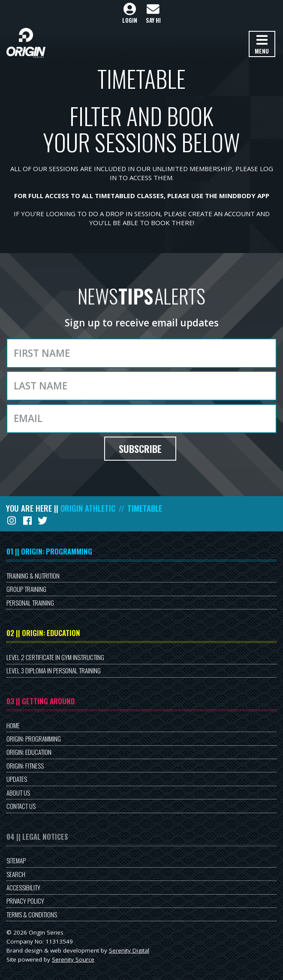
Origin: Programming (34, 739)
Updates (17, 779)
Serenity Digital (129, 950)
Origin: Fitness (25, 766)
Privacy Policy (25, 901)
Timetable (145, 508)
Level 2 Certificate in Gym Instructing (55, 657)
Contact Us (21, 806)
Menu (262, 45)
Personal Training (30, 603)
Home (13, 725)
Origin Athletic (88, 508)
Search (16, 874)
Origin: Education (29, 752)
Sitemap (16, 860)
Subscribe (140, 449)
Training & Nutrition (33, 576)
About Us (18, 793)
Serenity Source (73, 959)
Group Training (26, 589)
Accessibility (23, 887)
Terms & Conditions (32, 914)
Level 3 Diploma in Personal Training (54, 670)
